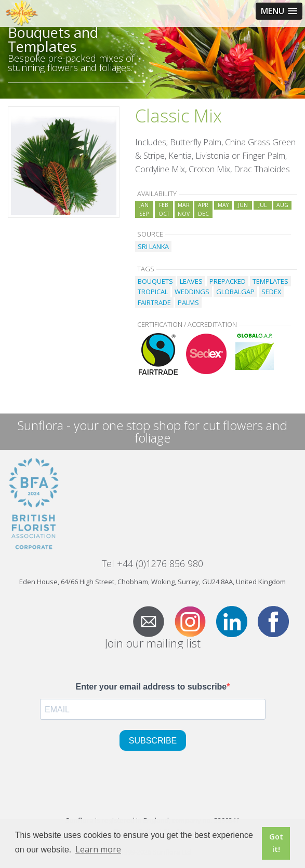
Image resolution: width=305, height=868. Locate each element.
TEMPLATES (270, 281)
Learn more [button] (98, 849)
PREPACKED (228, 281)
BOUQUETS (155, 281)
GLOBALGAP (235, 292)
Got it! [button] (276, 843)
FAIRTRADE (154, 302)
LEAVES (191, 281)
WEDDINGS (192, 292)
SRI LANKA (153, 246)
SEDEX (271, 292)
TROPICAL (153, 292)
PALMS (188, 302)
